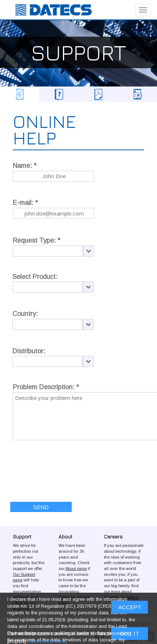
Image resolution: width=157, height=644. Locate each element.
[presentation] (68, 466)
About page (76, 568)
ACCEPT (130, 607)
